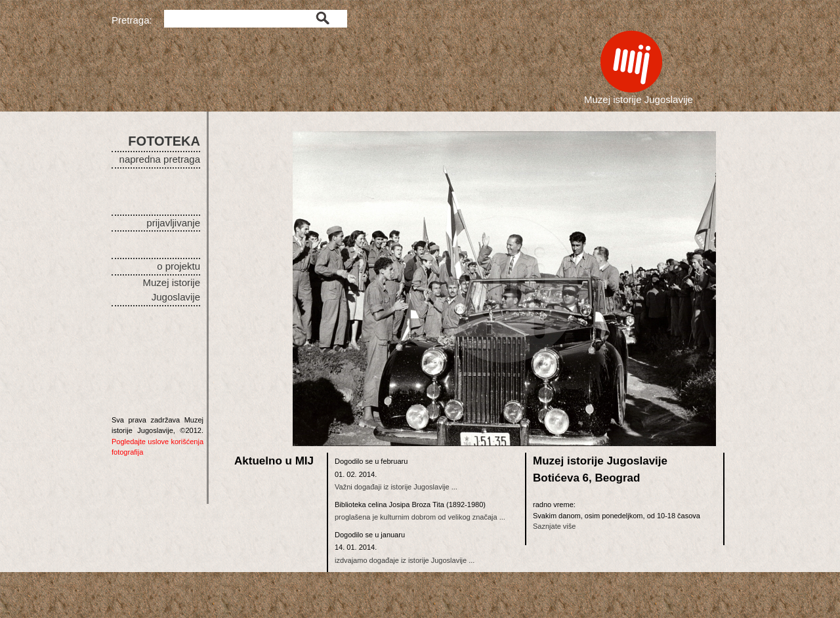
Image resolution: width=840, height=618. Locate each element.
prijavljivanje (173, 223)
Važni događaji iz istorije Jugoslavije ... (396, 487)
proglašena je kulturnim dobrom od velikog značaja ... (420, 517)
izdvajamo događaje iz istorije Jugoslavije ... (405, 560)
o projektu (178, 266)
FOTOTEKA (164, 141)
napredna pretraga (160, 159)
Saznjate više (554, 526)
